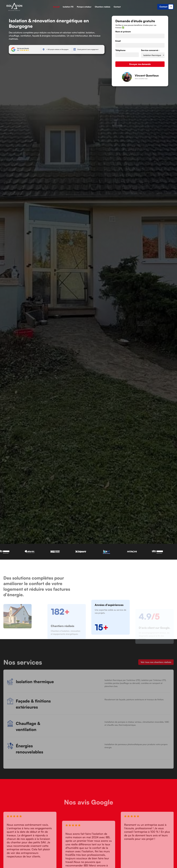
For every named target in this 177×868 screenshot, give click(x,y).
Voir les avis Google (23, 48)
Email (118, 41)
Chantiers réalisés (103, 7)
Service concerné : (150, 50)
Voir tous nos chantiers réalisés (156, 665)
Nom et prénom (123, 32)
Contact (117, 7)
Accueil (56, 7)
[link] (14, 7)
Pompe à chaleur (84, 7)
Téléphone (120, 50)
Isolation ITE (68, 7)
